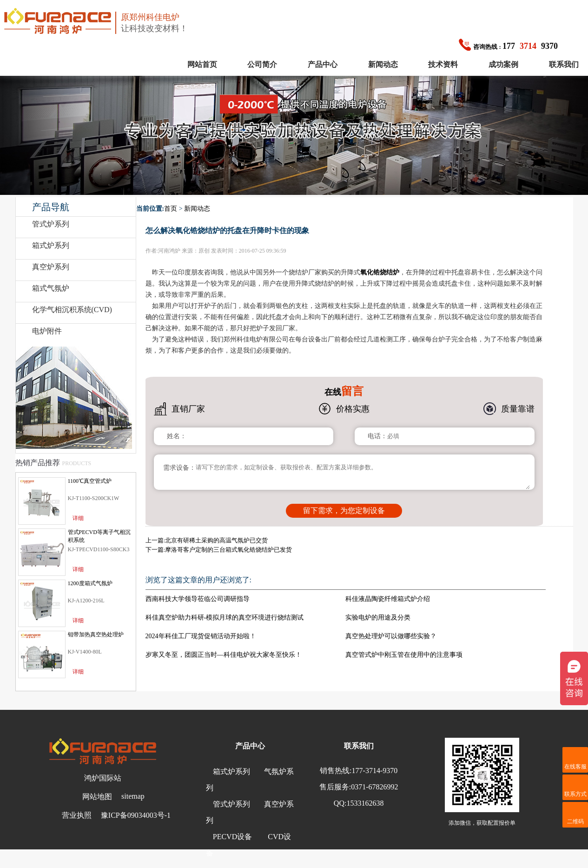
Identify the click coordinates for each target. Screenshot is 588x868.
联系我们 (564, 64)
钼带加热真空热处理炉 (96, 634)
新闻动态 (383, 64)
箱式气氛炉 (51, 288)
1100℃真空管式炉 (90, 481)
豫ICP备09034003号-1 (136, 815)
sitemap (133, 796)
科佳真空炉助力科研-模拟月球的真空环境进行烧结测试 (225, 618)
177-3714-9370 (375, 771)
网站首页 (202, 64)
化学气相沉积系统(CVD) (72, 310)
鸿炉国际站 (103, 778)
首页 (171, 209)
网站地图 (97, 797)
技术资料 (443, 64)
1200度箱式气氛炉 (90, 583)
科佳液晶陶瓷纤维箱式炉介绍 (388, 599)
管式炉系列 (51, 224)
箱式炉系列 (51, 245)
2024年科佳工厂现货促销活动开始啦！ (201, 636)
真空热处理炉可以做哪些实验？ (391, 636)
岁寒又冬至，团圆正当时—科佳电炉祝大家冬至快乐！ (224, 655)
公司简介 (262, 64)
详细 (78, 518)
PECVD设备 (232, 837)
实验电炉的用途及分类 (378, 618)
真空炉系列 (51, 267)
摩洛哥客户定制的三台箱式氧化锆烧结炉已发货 (228, 550)
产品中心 (323, 64)
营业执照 (77, 815)
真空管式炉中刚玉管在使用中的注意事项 (404, 655)
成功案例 (503, 64)
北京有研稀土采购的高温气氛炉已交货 (216, 540)
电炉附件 (47, 331)
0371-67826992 (374, 787)
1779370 (508, 46)
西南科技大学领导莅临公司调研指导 (198, 599)
